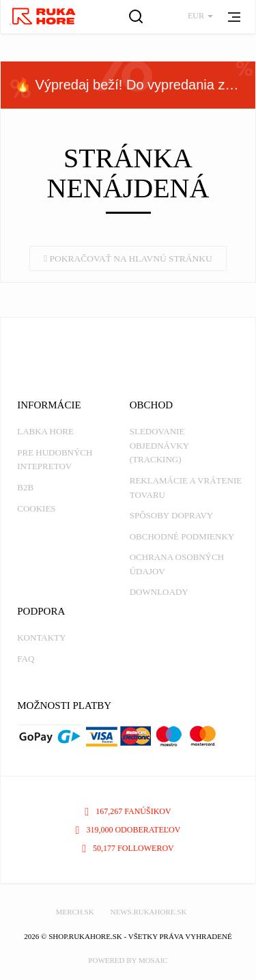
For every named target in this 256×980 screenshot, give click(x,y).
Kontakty (41, 638)
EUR (200, 16)
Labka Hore (45, 431)
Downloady (159, 592)
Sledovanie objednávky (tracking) (159, 445)
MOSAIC (153, 960)
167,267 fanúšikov (128, 811)
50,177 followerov (128, 848)
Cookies (36, 508)
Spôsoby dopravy (171, 515)
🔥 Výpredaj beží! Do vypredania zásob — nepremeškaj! (135, 85)
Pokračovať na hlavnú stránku (128, 258)
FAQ (26, 659)
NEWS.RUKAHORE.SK (148, 912)
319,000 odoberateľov (128, 830)
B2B (25, 487)
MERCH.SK (75, 912)
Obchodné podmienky (182, 536)
